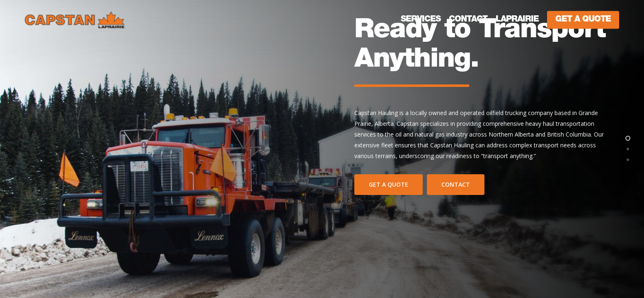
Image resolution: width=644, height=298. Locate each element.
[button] (389, 185)
